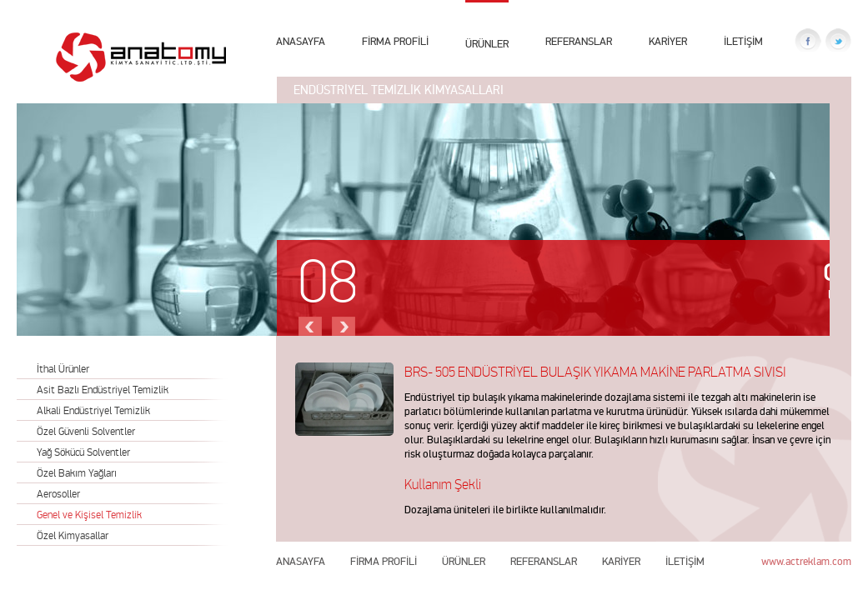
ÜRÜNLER (487, 42)
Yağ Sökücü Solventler (83, 452)
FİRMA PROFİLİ (395, 41)
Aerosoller (58, 494)
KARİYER (668, 41)
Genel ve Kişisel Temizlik (89, 515)
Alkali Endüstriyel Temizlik (93, 410)
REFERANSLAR (579, 41)
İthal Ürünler (63, 369)
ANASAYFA (301, 41)
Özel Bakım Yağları (77, 473)
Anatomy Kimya (141, 57)
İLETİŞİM (743, 41)
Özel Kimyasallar (73, 535)
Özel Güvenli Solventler (86, 431)
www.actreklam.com (806, 561)
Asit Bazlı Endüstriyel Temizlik (103, 390)
